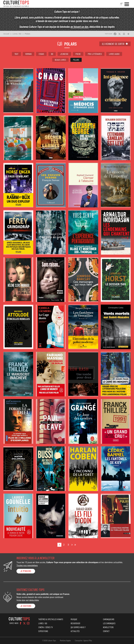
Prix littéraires (95, 54)
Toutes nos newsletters (27, 566)
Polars (27, 34)
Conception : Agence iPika (83, 640)
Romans (29, 54)
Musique (74, 619)
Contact (106, 631)
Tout (16, 54)
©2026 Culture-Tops (49, 640)
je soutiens (26, 606)
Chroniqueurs (109, 619)
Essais (41, 54)
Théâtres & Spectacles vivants (51, 619)
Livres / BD (17, 34)
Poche (78, 54)
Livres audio (114, 54)
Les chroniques (109, 623)
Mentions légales (65, 640)
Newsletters (108, 627)
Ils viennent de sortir (113, 44)
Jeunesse (64, 54)
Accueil (6, 34)
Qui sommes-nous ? (78, 627)
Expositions (43, 631)
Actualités (75, 631)
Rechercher (75, 623)
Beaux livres (60, 60)
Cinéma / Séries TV (46, 627)
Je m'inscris (26, 571)
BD (52, 54)
